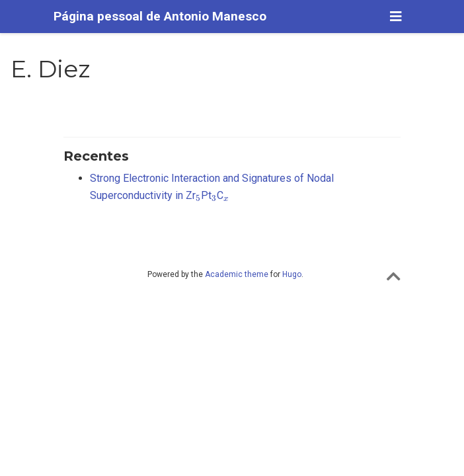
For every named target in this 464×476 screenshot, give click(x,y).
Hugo (292, 274)
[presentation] (198, 198)
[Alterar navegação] (396, 17)
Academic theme (237, 274)
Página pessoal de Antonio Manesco (160, 16)
